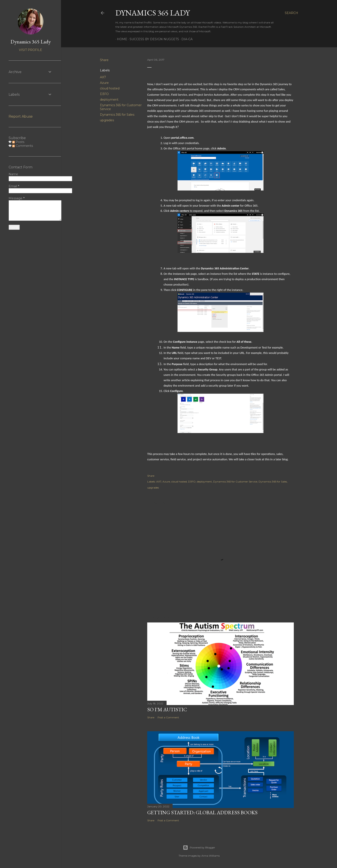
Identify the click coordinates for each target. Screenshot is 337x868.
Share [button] (104, 60)
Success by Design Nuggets (153, 39)
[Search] (291, 13)
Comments (23, 146)
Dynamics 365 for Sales (117, 115)
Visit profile (31, 50)
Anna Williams (211, 856)
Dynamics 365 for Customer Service (235, 482)
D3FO (104, 94)
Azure (104, 83)
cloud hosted (110, 88)
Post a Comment (168, 717)
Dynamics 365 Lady (153, 13)
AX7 (103, 77)
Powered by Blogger (199, 848)
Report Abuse (21, 116)
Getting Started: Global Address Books (202, 812)
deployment (109, 100)
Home (121, 39)
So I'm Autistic (167, 709)
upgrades (107, 120)
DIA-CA (185, 39)
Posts (18, 142)
